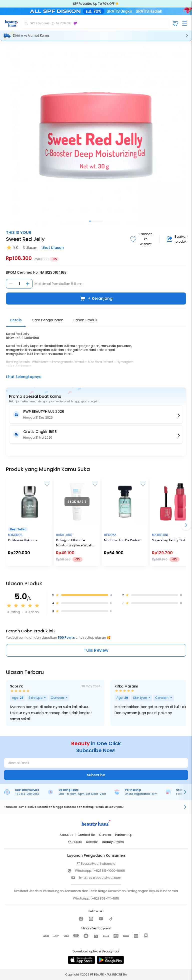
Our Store (75, 842)
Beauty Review (113, 842)
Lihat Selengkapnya (24, 377)
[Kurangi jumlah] (11, 284)
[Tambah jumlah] (28, 284)
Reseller (92, 842)
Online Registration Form (141, 794)
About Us (66, 835)
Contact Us (86, 835)
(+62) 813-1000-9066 (109, 871)
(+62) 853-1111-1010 (105, 898)
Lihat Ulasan (53, 248)
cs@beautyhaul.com (105, 878)
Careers (105, 835)
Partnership (124, 835)
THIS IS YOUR (19, 232)
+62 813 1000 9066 (27, 794)
